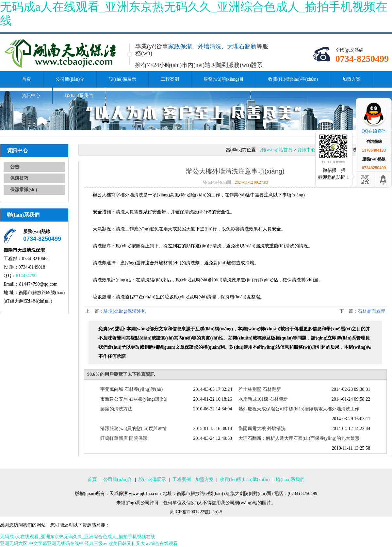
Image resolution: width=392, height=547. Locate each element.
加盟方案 (351, 79)
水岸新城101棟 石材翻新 (263, 399)
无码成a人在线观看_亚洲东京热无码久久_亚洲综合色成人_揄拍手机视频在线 (78, 537)
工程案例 (170, 79)
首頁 (26, 79)
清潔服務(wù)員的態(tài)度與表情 (134, 429)
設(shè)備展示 (122, 79)
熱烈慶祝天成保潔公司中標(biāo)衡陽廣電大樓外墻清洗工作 (299, 409)
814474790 (26, 276)
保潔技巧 (19, 178)
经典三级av (96, 544)
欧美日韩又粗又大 (127, 544)
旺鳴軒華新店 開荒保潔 (124, 438)
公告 (15, 167)
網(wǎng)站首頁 (276, 150)
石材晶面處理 (371, 311)
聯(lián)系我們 (79, 96)
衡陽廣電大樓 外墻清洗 (262, 429)
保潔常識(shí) (24, 190)
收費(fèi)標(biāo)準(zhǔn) (293, 79)
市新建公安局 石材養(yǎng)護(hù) (134, 399)
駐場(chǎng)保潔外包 (125, 311)
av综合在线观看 (162, 544)
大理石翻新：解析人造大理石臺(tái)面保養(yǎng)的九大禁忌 (299, 438)
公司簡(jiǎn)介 (70, 79)
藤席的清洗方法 (116, 409)
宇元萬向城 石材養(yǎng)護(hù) (131, 389)
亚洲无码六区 (14, 544)
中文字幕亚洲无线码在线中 (56, 544)
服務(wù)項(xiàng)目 (224, 79)
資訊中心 (31, 96)
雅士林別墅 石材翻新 (260, 389)
